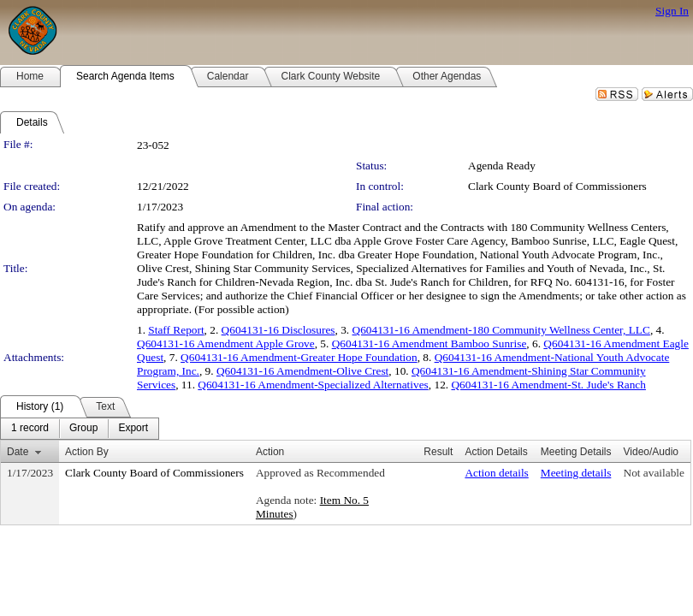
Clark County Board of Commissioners (557, 186)
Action (270, 452)
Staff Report (176, 330)
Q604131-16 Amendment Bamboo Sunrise (429, 344)
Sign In (672, 11)
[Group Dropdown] (83, 429)
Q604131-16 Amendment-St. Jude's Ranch (548, 385)
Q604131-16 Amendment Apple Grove (226, 344)
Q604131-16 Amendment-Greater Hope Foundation (299, 357)
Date (18, 452)
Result (438, 452)
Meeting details (576, 473)
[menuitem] (30, 429)
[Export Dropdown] (133, 429)
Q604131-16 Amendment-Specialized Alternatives (313, 385)
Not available (654, 473)
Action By (87, 452)
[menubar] (80, 429)
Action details (496, 473)
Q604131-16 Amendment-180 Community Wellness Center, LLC (501, 330)
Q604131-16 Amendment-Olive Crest (302, 371)
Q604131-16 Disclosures (278, 330)
